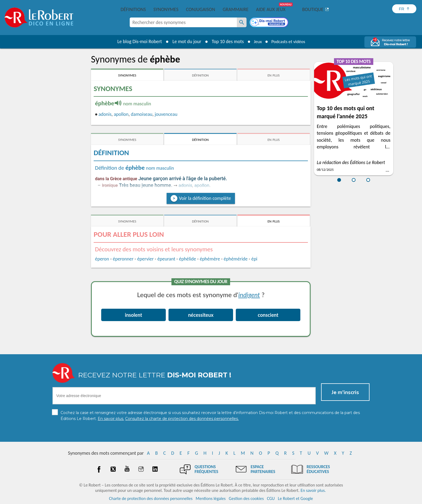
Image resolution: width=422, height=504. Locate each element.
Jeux (256, 41)
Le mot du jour (184, 41)
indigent (249, 295)
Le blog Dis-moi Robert (137, 41)
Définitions (133, 9)
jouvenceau (166, 114)
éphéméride (236, 259)
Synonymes (166, 9)
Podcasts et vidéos (289, 41)
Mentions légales (211, 498)
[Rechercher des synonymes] (242, 22)
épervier (145, 259)
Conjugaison (201, 9)
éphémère (210, 259)
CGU (271, 498)
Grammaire (235, 9)
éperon (102, 259)
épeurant (166, 259)
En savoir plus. (313, 490)
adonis (105, 114)
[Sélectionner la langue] (404, 9)
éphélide (188, 259)
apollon (121, 114)
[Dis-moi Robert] (269, 23)
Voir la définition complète (205, 198)
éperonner (123, 259)
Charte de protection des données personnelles (151, 498)
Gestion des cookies (246, 498)
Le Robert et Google (295, 498)
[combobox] (183, 22)
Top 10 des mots (225, 41)
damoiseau (142, 114)
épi (254, 259)
